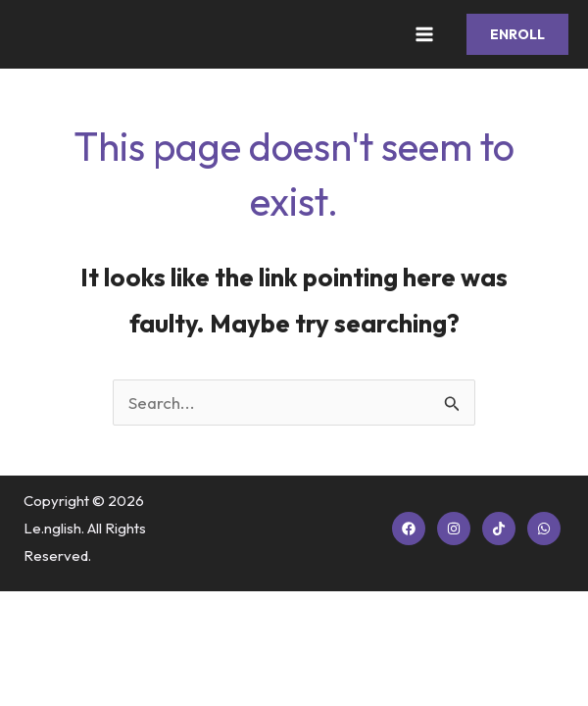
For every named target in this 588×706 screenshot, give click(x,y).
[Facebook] (409, 529)
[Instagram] (454, 529)
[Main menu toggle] (425, 34)
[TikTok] (499, 529)
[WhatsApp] (544, 529)
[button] (517, 34)
